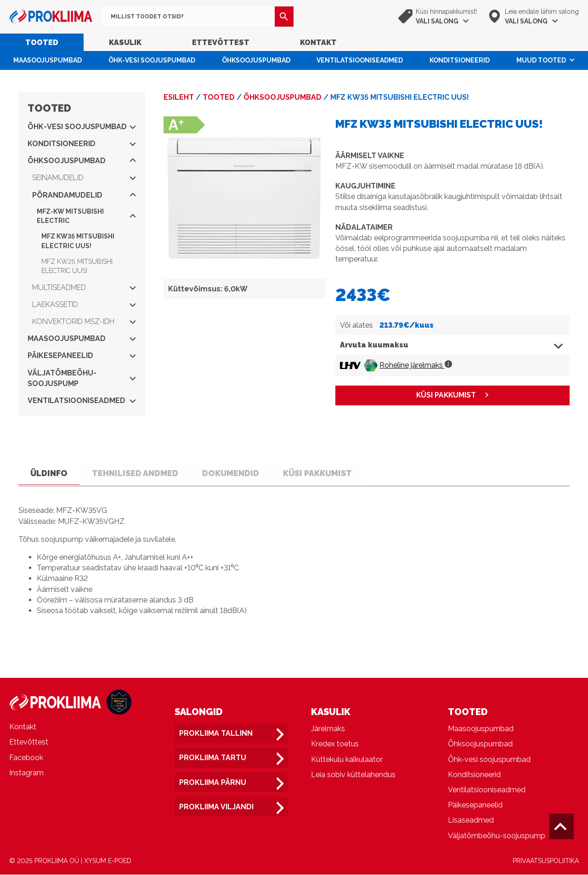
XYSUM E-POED (108, 861)
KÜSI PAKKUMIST (446, 395)
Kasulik (125, 43)
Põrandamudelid (84, 195)
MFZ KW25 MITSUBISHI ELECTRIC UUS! (77, 266)
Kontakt (318, 43)
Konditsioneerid (460, 60)
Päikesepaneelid (82, 355)
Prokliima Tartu (213, 759)
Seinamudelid (84, 178)
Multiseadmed (84, 287)
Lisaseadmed (471, 821)
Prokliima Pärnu (213, 783)
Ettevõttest (221, 43)
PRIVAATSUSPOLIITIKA (546, 861)
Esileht (179, 97)
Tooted (42, 43)
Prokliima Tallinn (216, 734)
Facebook (26, 758)
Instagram (26, 773)
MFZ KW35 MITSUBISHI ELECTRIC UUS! (78, 241)
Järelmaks (328, 730)
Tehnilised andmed (139, 473)
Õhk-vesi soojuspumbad (152, 60)
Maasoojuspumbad (48, 60)
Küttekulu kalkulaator (347, 760)
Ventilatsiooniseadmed (360, 60)
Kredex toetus (335, 745)
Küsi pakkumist (326, 473)
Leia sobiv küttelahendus (353, 775)
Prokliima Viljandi (216, 807)
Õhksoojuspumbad (256, 60)
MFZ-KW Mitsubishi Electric (86, 216)
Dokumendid (237, 473)
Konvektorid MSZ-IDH (84, 321)
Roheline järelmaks (416, 365)
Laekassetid (84, 304)
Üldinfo (50, 473)
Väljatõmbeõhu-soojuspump (82, 378)
